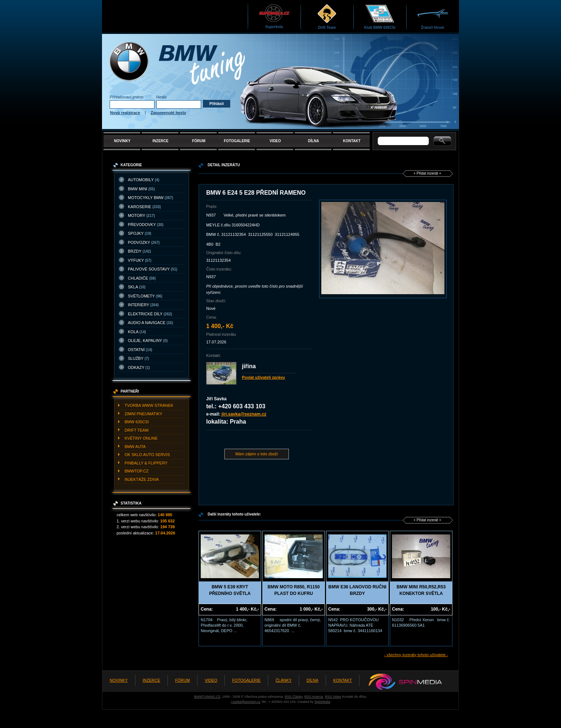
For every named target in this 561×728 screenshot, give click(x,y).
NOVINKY (122, 141)
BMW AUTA (135, 447)
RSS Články (294, 697)
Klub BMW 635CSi (380, 17)
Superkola (274, 16)
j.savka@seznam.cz (246, 702)
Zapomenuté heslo (168, 113)
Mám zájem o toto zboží (257, 454)
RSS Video (333, 697)
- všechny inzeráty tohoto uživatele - (416, 655)
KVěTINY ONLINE (141, 438)
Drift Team (327, 17)
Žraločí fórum (433, 17)
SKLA (137, 287)
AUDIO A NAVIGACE (150, 323)
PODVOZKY (144, 242)
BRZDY (140, 251)
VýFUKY (140, 260)
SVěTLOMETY (145, 296)
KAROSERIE (144, 207)
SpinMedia (322, 702)
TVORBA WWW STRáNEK (149, 405)
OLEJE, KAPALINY (148, 340)
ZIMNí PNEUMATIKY (144, 414)
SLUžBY (138, 358)
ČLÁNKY (283, 680)
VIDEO (275, 141)
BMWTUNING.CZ (207, 697)
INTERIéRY (143, 305)
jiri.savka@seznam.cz (244, 414)
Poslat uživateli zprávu (263, 377)
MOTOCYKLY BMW (150, 198)
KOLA (137, 332)
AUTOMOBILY (144, 180)
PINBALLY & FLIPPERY (146, 463)
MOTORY (141, 215)
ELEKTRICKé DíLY (150, 314)
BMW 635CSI (137, 422)
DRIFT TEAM (137, 430)
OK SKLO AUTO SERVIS (147, 455)
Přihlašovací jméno (127, 97)
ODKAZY (139, 367)
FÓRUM (199, 141)
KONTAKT (352, 141)
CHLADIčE (142, 278)
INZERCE (161, 141)
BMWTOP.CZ (137, 471)
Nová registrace (125, 113)
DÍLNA (313, 141)
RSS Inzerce (313, 697)
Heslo (161, 97)
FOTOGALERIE (237, 141)
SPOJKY (140, 233)
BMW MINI (141, 189)
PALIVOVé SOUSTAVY (153, 269)
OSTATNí (140, 350)
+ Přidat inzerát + (427, 173)
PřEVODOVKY (146, 225)
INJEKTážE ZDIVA (142, 479)
